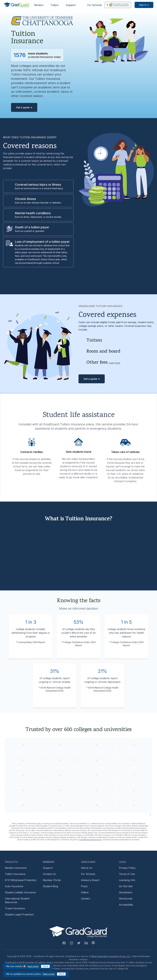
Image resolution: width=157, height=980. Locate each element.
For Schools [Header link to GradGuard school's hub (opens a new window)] (95, 5)
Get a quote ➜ (24, 107)
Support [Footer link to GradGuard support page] (48, 868)
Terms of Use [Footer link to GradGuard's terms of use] (127, 874)
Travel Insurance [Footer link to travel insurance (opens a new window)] (15, 908)
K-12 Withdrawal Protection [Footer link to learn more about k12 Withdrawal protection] (21, 880)
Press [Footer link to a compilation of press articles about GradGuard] (84, 886)
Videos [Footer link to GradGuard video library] (85, 892)
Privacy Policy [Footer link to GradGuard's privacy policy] (127, 868)
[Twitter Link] (79, 943)
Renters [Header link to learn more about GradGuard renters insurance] (39, 5)
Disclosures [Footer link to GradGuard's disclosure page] (126, 899)
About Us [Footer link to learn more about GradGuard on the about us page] (87, 868)
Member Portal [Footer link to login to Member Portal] (52, 880)
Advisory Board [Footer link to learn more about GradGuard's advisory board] (90, 880)
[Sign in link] (144, 5)
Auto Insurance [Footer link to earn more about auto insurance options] (14, 886)
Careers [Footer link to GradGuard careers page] (86, 899)
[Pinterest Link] (93, 943)
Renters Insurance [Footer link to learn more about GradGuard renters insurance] (16, 868)
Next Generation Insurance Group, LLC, (111, 956)
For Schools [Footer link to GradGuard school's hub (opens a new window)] (88, 874)
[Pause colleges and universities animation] (150, 814)
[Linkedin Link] (86, 943)
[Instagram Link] (71, 943)
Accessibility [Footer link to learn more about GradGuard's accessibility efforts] (126, 905)
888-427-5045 (38, 840)
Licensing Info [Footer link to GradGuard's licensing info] (127, 880)
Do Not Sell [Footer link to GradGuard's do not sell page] (126, 886)
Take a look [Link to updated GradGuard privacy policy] (49, 974)
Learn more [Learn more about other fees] (114, 363)
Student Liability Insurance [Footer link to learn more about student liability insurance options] (20, 892)
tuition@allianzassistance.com (90, 840)
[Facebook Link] (64, 943)
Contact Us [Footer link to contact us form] (49, 874)
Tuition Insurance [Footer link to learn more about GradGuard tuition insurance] (15, 874)
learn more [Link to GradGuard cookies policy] (33, 966)
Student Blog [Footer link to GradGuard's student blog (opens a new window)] (50, 886)
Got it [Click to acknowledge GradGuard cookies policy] (45, 966)
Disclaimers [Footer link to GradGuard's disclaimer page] (126, 892)
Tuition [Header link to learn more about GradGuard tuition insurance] (55, 5)
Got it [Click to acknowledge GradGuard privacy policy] (61, 974)
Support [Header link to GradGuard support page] (71, 5)
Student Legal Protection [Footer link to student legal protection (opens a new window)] (19, 914)
